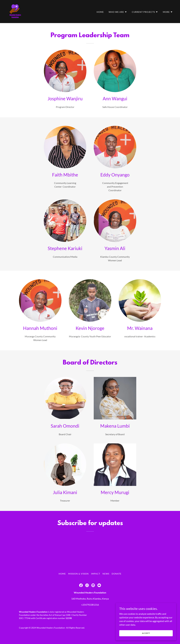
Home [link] (100, 12)
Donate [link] (117, 574)
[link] (15, 11)
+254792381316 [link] (90, 605)
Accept (146, 633)
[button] (118, 12)
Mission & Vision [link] (79, 574)
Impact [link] (96, 574)
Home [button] (62, 574)
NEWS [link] (106, 574)
